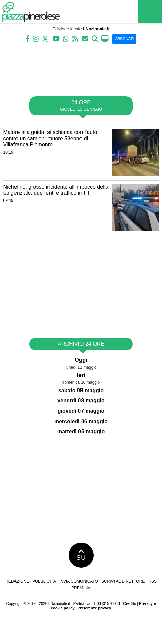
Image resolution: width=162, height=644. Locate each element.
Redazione (17, 581)
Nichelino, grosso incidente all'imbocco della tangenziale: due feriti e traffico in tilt (56, 190)
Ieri (81, 375)
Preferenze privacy (95, 608)
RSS (152, 581)
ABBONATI (125, 39)
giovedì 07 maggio (81, 411)
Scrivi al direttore (123, 581)
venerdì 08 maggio (81, 400)
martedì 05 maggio (81, 432)
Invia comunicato (79, 581)
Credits (130, 603)
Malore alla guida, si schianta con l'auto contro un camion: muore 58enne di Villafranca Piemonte (50, 138)
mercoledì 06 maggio (81, 421)
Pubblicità (44, 581)
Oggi (81, 360)
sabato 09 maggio (81, 390)
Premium (81, 588)
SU (81, 555)
